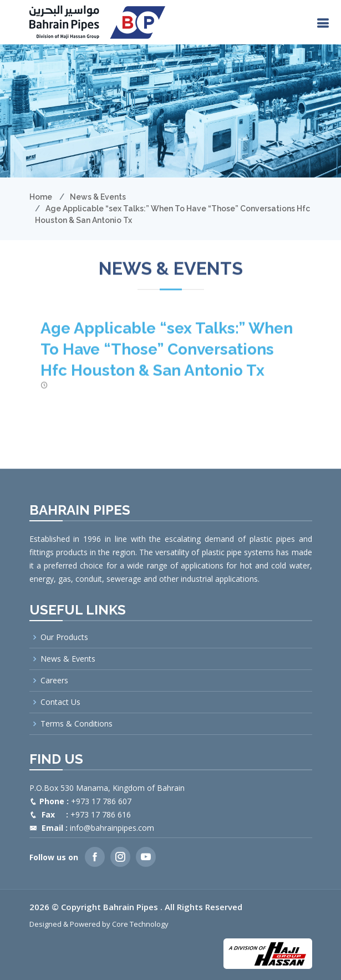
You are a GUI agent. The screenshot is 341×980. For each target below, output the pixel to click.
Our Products (64, 637)
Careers (54, 681)
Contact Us (60, 702)
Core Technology (140, 924)
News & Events (98, 197)
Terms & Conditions (77, 724)
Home (41, 197)
